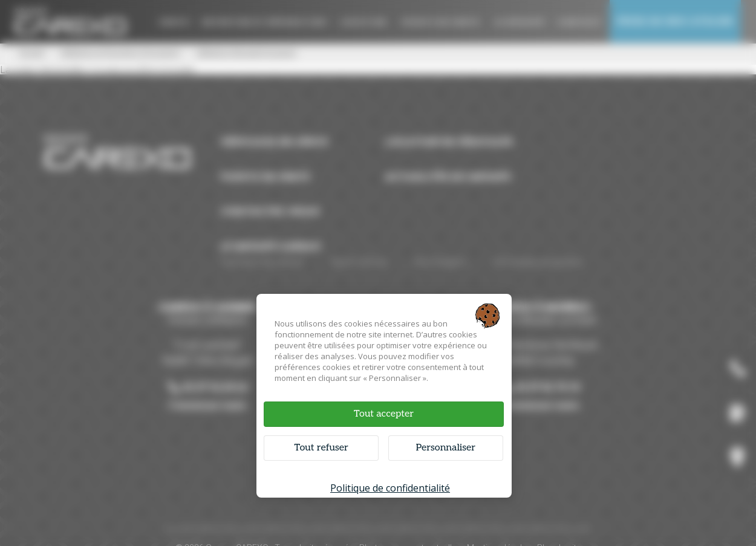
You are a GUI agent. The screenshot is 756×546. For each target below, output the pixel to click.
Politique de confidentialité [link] (390, 488)
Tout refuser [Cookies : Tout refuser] (321, 448)
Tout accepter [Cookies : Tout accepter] (384, 414)
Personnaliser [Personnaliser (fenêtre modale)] (445, 448)
